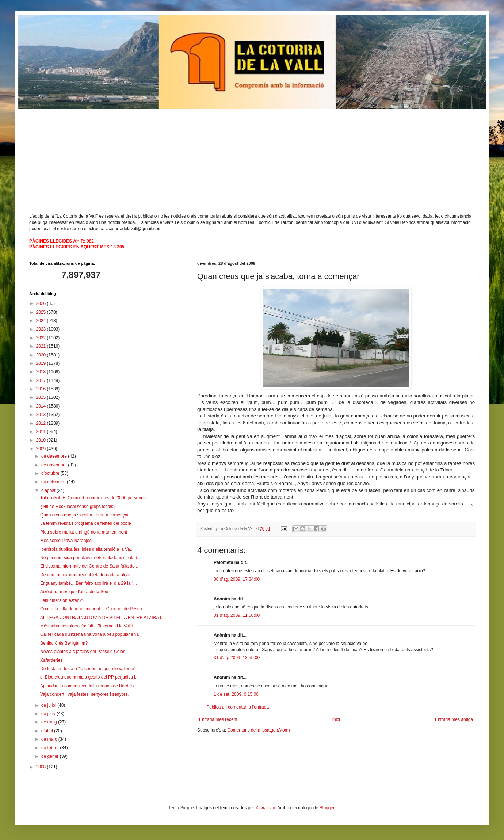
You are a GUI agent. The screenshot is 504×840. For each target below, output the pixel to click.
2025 (42, 312)
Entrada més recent (218, 719)
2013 (42, 415)
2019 (42, 363)
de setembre (54, 482)
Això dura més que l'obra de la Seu (74, 592)
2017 (42, 381)
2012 (42, 423)
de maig (50, 722)
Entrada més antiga (454, 719)
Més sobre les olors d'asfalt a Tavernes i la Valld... (89, 626)
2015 (42, 397)
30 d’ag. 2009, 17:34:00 (237, 579)
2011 (42, 432)
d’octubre (51, 473)
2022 (42, 338)
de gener (51, 756)
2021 (42, 346)
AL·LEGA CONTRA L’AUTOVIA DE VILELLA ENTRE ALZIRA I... (102, 618)
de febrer (51, 748)
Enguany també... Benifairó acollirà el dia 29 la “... (89, 583)
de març (50, 739)
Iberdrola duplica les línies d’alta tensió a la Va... (87, 549)
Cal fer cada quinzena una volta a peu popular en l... (91, 634)
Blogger (327, 808)
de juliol (49, 705)
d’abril (48, 731)
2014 (42, 406)
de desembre (55, 456)
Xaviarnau (265, 808)
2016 (42, 389)
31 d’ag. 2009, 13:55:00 (237, 658)
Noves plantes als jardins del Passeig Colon (83, 652)
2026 (42, 303)
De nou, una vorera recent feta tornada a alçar (85, 575)
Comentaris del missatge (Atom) (258, 730)
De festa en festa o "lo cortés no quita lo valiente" (88, 669)
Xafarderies (51, 660)
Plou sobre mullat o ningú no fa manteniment (84, 532)
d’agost (49, 490)
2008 (42, 767)
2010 (42, 440)
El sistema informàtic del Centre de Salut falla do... (89, 566)
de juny (49, 714)
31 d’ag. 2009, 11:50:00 (237, 615)
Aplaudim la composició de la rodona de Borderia (88, 686)
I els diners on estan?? (62, 600)
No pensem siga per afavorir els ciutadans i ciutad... (90, 558)
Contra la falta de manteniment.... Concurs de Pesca (91, 609)
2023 (42, 329)
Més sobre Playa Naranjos (66, 541)
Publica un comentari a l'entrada (238, 707)
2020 (42, 355)
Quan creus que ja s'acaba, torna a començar (84, 515)
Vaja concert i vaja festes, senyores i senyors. (85, 694)
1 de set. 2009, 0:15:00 (236, 694)
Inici (336, 719)
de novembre (55, 465)
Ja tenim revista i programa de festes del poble (86, 523)
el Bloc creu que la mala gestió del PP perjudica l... (89, 677)
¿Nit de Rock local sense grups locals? (78, 507)
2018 (42, 372)
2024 (42, 321)
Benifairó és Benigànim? (64, 643)
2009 (42, 449)
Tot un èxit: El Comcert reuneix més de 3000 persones (93, 498)
